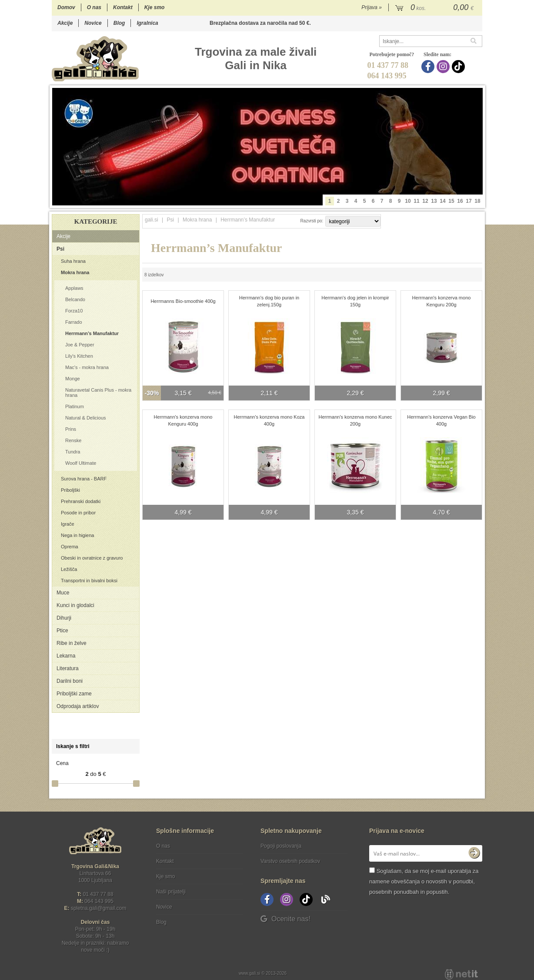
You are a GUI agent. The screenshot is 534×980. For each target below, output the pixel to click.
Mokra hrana (75, 272)
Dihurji (64, 618)
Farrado (74, 322)
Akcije (65, 23)
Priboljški (70, 490)
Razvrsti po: (312, 221)
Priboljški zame (74, 694)
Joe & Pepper (80, 345)
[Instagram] (444, 67)
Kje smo (155, 7)
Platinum (75, 406)
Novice (93, 23)
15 (451, 201)
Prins (71, 429)
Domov (66, 7)
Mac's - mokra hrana (87, 367)
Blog (119, 23)
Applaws (74, 288)
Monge (73, 379)
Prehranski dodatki (81, 501)
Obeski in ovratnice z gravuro (92, 558)
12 (425, 201)
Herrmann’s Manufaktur (92, 333)
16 (460, 201)
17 (469, 201)
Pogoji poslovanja (281, 846)
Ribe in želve (72, 643)
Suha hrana (73, 261)
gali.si (152, 220)
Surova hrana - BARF (84, 479)
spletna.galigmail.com (99, 908)
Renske (73, 440)
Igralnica (147, 23)
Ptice (62, 631)
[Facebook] (429, 67)
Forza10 (74, 311)
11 (416, 201)
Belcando (75, 299)
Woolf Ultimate (81, 463)
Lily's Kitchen (79, 356)
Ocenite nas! (285, 919)
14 (442, 201)
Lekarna (66, 656)
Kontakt (123, 7)
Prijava (372, 7)
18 (477, 201)
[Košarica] (436, 8)
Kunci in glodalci (75, 605)
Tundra (73, 452)
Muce (63, 593)
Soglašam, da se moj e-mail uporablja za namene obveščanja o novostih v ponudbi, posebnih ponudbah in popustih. (424, 881)
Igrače (68, 524)
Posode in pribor (78, 513)
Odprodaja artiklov (78, 706)
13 (434, 201)
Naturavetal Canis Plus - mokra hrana (98, 393)
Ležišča (69, 569)
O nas (94, 7)
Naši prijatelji (171, 892)
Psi (60, 249)
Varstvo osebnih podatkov (290, 861)
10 (408, 201)
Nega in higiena (77, 535)
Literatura (68, 668)
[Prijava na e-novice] (474, 853)
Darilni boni (70, 681)
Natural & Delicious (86, 418)
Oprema (70, 547)
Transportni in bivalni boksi (89, 581)
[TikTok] (459, 67)
